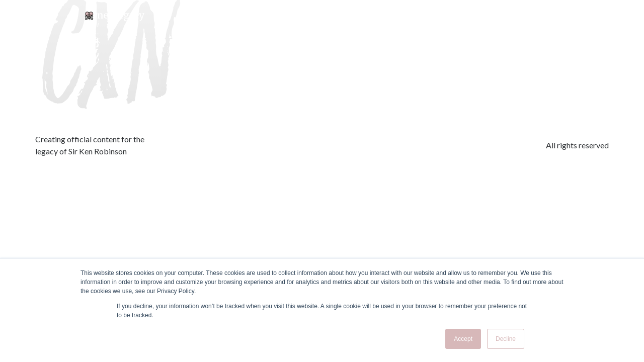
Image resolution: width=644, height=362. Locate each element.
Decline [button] (506, 339)
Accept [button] (463, 339)
